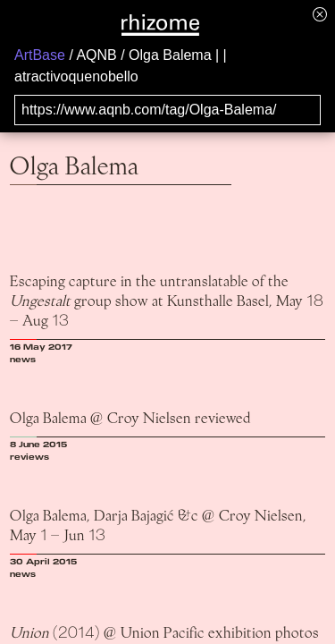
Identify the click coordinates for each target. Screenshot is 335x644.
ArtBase (40, 55)
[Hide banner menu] (320, 14)
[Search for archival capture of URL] (167, 110)
